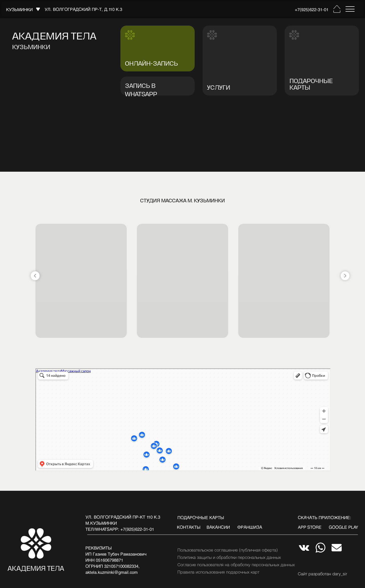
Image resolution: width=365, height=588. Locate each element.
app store (310, 527)
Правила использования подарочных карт (218, 572)
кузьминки (19, 9)
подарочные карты (201, 517)
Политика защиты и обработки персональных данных (229, 557)
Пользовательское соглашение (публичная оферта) (228, 550)
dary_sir (340, 574)
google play (343, 527)
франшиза (250, 527)
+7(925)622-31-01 (312, 9)
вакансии (218, 527)
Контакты (189, 527)
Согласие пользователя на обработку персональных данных (236, 564)
